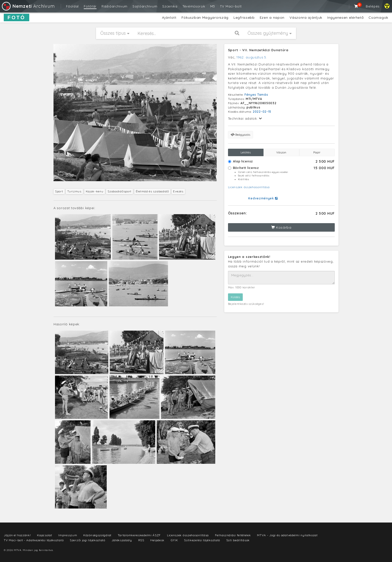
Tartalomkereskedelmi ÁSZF (139, 535)
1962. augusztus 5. (252, 57)
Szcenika (170, 6)
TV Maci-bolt (231, 6)
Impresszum (68, 535)
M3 (213, 6)
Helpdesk (157, 540)
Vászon (281, 152)
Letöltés (246, 152)
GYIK (174, 540)
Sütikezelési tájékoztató (202, 540)
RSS (141, 540)
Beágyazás (240, 135)
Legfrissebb (244, 17)
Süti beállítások (238, 540)
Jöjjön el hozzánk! (17, 535)
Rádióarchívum (114, 6)
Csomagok (378, 17)
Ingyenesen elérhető (345, 17)
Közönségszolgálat (97, 535)
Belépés (373, 6)
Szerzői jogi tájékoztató (87, 540)
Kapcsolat (44, 535)
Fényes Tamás (256, 95)
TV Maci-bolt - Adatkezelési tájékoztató (34, 540)
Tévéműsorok (194, 6)
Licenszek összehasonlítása (249, 187)
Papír (317, 152)
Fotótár (90, 6)
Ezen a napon (272, 17)
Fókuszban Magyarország (205, 17)
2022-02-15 (262, 112)
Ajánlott (169, 17)
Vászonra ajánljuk (306, 17)
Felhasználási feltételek (233, 535)
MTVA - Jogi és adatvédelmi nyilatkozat (287, 535)
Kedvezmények (263, 198)
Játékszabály (122, 540)
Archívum (28, 6)
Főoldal (72, 6)
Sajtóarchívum (145, 6)
